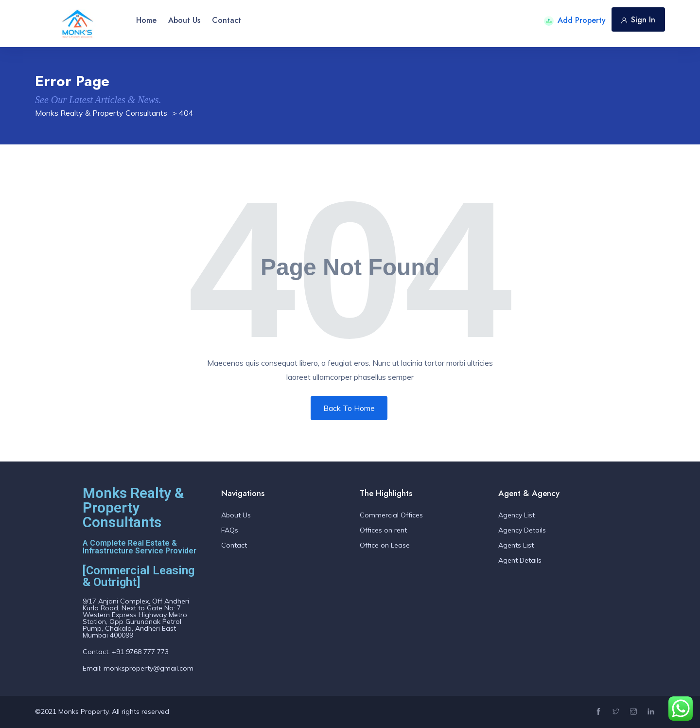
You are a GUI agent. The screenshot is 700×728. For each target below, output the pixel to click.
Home (146, 20)
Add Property (575, 20)
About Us (184, 20)
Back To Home (349, 408)
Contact (227, 20)
